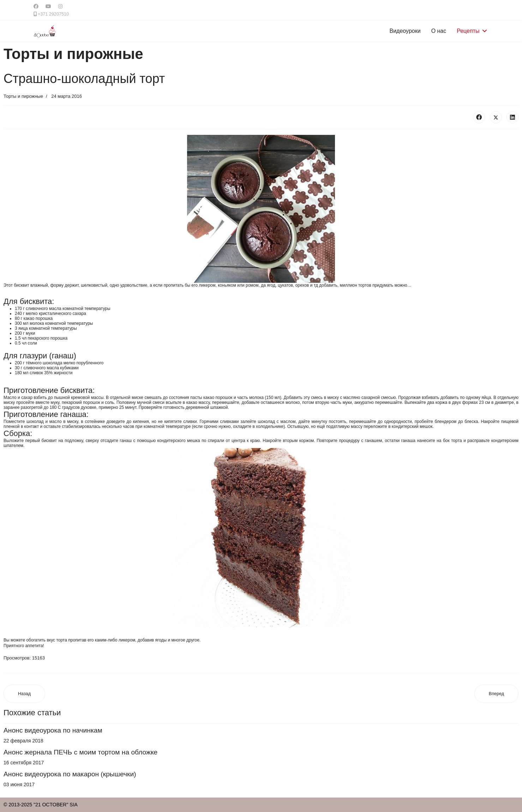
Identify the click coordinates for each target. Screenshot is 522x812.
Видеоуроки (405, 31)
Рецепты (468, 31)
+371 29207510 (53, 14)
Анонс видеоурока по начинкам (53, 730)
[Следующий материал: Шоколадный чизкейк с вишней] (496, 694)
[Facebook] (36, 6)
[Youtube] (48, 6)
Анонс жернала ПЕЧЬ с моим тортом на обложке (80, 752)
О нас (439, 31)
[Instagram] (60, 6)
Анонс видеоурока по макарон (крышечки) (70, 774)
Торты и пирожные (23, 96)
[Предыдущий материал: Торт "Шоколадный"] (24, 694)
